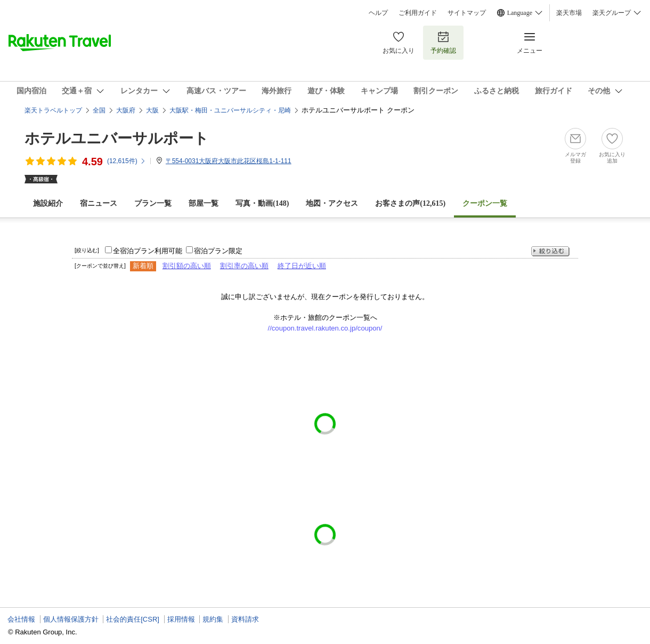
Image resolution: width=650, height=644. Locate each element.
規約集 (213, 619)
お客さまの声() (410, 203)
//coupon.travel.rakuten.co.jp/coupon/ (325, 328)
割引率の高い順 (244, 266)
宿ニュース (99, 203)
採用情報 (181, 619)
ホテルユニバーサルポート (117, 138)
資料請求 (245, 619)
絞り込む (550, 251)
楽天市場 (569, 13)
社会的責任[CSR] (133, 619)
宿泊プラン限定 (218, 251)
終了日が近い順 (302, 266)
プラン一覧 (153, 203)
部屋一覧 (204, 203)
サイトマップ (467, 13)
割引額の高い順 (187, 266)
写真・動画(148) (262, 203)
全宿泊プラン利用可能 (148, 251)
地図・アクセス (332, 203)
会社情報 (21, 619)
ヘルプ (378, 13)
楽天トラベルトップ (53, 110)
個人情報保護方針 (71, 619)
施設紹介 (48, 203)
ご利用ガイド (418, 13)
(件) (127, 161)
